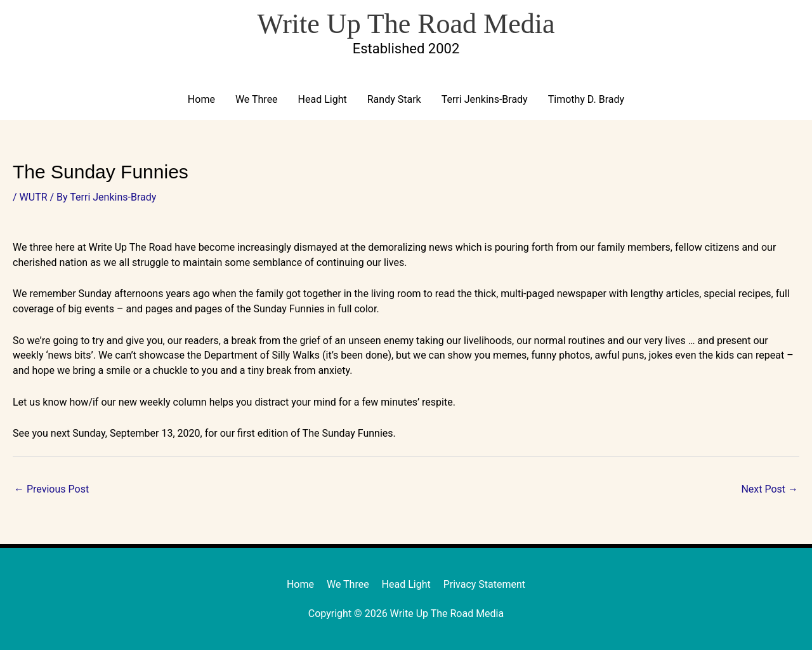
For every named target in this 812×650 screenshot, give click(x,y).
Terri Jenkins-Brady (485, 99)
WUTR (34, 197)
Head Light (323, 99)
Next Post (769, 489)
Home (201, 99)
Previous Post (51, 489)
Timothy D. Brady (586, 99)
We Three (257, 99)
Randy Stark (394, 99)
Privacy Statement (484, 584)
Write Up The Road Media (406, 24)
